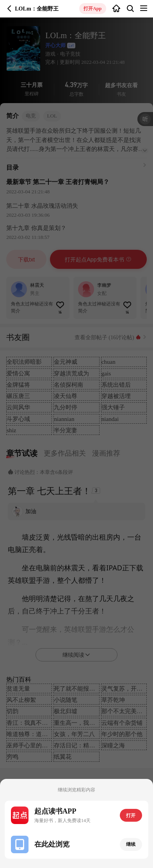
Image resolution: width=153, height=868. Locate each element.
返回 (9, 9)
